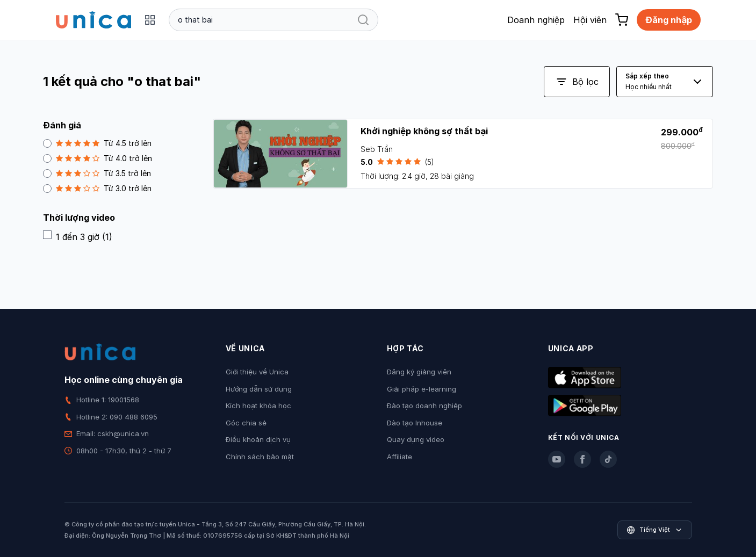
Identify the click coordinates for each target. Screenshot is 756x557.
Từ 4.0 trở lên (98, 158)
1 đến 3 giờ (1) (78, 236)
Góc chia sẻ (246, 423)
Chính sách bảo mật (260, 457)
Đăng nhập (669, 20)
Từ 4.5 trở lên (97, 143)
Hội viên (590, 20)
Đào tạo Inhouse (415, 423)
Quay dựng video (416, 439)
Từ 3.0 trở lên (97, 188)
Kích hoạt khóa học (258, 406)
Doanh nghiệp (536, 20)
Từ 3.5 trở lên (97, 173)
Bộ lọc (577, 82)
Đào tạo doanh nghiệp (424, 406)
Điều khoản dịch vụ (258, 439)
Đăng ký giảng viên (419, 372)
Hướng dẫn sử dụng (259, 389)
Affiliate (399, 457)
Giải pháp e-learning (422, 389)
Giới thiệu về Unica (257, 372)
